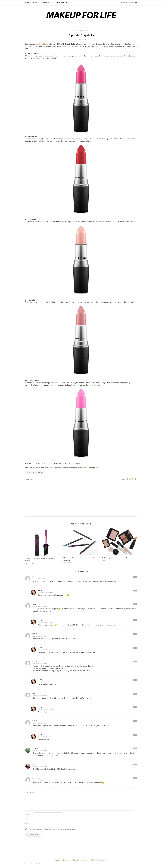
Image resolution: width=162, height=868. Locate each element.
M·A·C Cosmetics (38, 473)
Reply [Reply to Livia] (135, 694)
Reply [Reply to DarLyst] (135, 764)
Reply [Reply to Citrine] (135, 748)
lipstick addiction (43, 44)
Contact (66, 860)
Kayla (35, 661)
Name (27, 814)
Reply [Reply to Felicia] (135, 634)
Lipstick (29, 473)
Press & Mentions (80, 860)
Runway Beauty (48, 3)
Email (27, 819)
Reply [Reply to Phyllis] (135, 590)
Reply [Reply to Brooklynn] (135, 778)
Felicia (36, 634)
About (57, 860)
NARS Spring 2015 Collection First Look (114, 558)
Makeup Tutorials (32, 3)
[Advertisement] (81, 497)
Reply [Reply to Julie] (135, 604)
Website (28, 823)
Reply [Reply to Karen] (135, 577)
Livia (35, 694)
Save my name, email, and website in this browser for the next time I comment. (51, 829)
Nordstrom (85, 468)
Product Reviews (63, 3)
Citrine (36, 748)
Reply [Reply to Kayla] (135, 661)
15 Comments (29, 479)
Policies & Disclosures (99, 860)
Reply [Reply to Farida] (135, 721)
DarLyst (36, 764)
